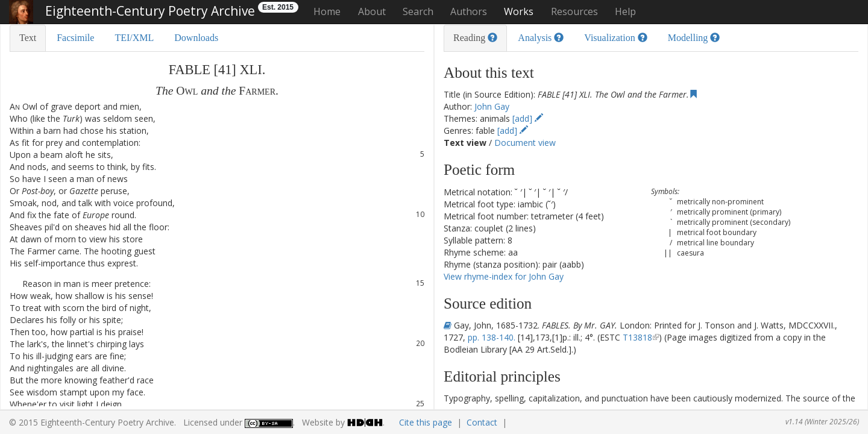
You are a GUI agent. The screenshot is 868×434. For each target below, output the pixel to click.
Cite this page (426, 422)
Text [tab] (28, 38)
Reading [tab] (475, 38)
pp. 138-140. (492, 337)
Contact (482, 422)
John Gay (492, 106)
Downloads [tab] (196, 38)
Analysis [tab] (541, 38)
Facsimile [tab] (75, 38)
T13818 (637, 337)
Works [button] (519, 11)
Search (418, 11)
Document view (525, 143)
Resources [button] (574, 11)
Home (327, 11)
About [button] (372, 11)
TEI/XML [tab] (134, 38)
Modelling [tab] (694, 38)
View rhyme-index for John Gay (504, 276)
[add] (528, 118)
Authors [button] (469, 11)
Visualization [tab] (615, 38)
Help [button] (625, 11)
